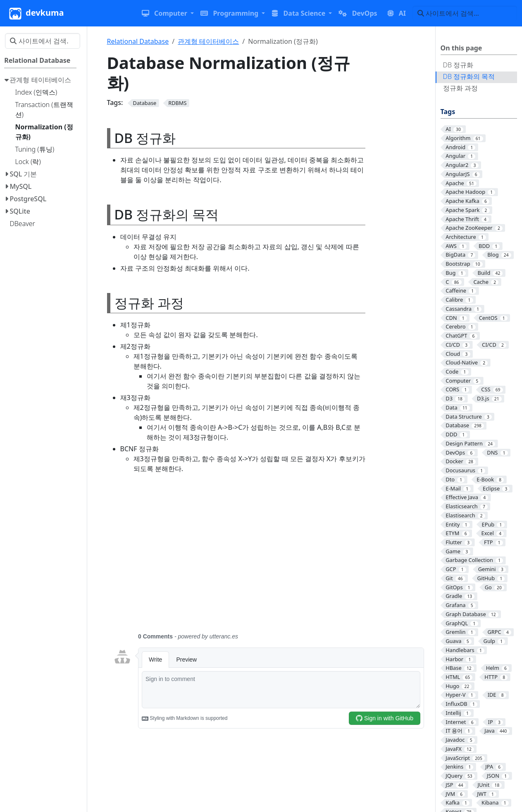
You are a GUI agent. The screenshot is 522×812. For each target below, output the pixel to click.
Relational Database (138, 41)
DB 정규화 (458, 65)
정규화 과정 (460, 88)
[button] (168, 13)
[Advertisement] (269, 558)
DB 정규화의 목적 (469, 76)
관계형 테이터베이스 (208, 41)
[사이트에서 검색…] (465, 13)
